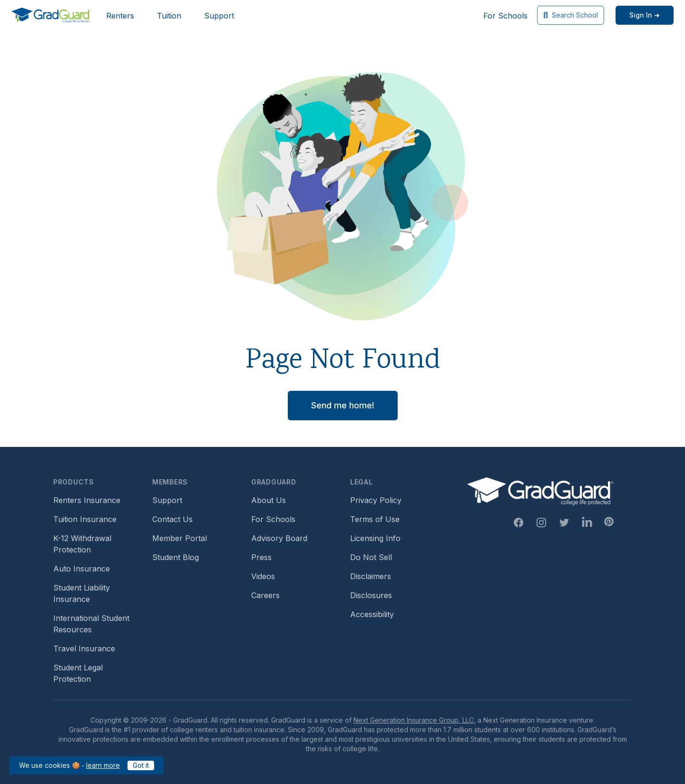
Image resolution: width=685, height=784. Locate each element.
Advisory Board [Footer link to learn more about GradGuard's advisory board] (279, 538)
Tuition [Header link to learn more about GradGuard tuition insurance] (169, 16)
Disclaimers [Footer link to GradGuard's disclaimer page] (371, 576)
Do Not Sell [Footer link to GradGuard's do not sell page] (371, 557)
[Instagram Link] (541, 523)
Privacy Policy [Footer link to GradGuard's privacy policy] (376, 500)
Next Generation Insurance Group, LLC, (415, 720)
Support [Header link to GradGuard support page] (219, 16)
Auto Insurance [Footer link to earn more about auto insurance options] (82, 569)
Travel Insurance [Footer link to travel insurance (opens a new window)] (84, 648)
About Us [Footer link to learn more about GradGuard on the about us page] (269, 500)
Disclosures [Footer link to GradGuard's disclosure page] (371, 595)
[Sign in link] (645, 15)
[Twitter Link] (564, 523)
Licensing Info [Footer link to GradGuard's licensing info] (375, 538)
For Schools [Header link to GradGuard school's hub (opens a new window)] (505, 16)
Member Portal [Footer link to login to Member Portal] (180, 538)
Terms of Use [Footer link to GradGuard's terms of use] (375, 519)
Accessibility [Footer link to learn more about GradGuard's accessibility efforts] (372, 614)
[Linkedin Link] (587, 523)
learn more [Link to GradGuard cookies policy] (103, 765)
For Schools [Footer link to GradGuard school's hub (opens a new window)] (273, 519)
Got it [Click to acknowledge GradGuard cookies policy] (141, 765)
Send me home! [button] (343, 405)
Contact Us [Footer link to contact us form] (172, 519)
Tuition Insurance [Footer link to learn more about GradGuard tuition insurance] (85, 519)
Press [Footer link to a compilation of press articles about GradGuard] (261, 557)
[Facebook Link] (519, 523)
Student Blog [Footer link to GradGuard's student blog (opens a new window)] (176, 557)
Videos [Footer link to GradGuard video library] (263, 576)
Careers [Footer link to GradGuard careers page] (265, 595)
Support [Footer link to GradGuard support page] (167, 500)
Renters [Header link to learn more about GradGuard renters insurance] (120, 16)
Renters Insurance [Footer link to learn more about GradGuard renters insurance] (87, 500)
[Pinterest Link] (609, 522)
